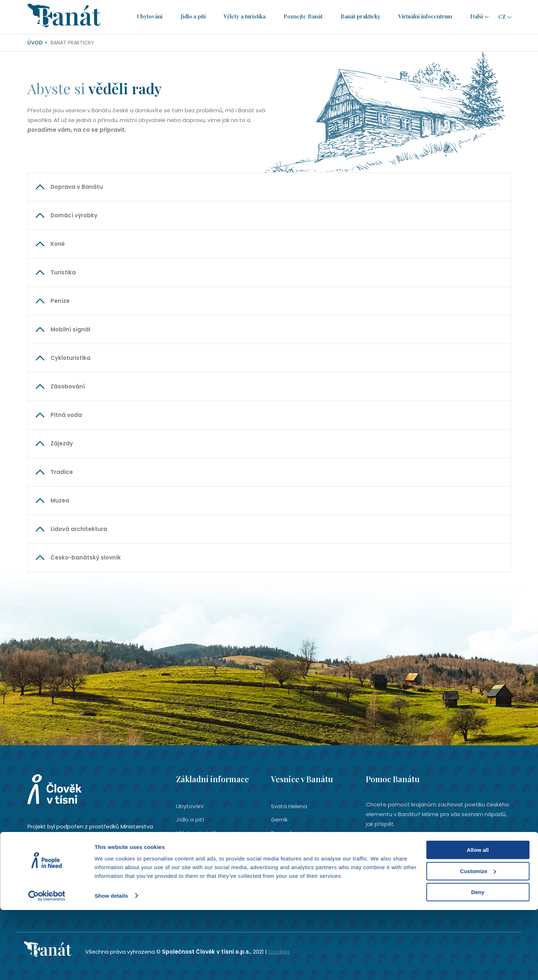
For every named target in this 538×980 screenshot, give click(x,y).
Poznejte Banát (304, 17)
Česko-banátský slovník (86, 557)
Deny (478, 962)
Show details (111, 965)
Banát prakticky (362, 17)
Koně (58, 244)
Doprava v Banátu (77, 187)
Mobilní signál (70, 329)
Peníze (60, 301)
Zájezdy (62, 443)
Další (478, 17)
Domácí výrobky (74, 215)
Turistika (63, 272)
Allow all (478, 920)
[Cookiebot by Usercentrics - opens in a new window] (47, 966)
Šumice (281, 873)
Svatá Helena (289, 806)
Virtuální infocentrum (426, 17)
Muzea (60, 500)
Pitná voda (66, 415)
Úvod (35, 43)
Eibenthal (283, 860)
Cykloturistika (71, 358)
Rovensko (284, 833)
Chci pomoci (399, 861)
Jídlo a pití (194, 17)
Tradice (62, 472)
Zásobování (68, 386)
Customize (478, 941)
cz (502, 17)
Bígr (276, 846)
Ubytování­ (151, 17)
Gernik (279, 820)
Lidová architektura (79, 529)
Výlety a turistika (246, 17)
